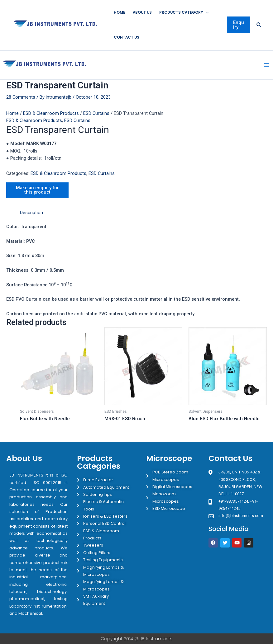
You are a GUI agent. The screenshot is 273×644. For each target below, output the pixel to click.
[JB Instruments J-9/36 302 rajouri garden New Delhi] (237, 576)
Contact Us (127, 37)
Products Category (184, 12)
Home (120, 12)
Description (31, 213)
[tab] (31, 213)
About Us (142, 12)
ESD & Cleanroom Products (51, 113)
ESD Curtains (96, 113)
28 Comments (21, 97)
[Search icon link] (259, 25)
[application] (206, 12)
